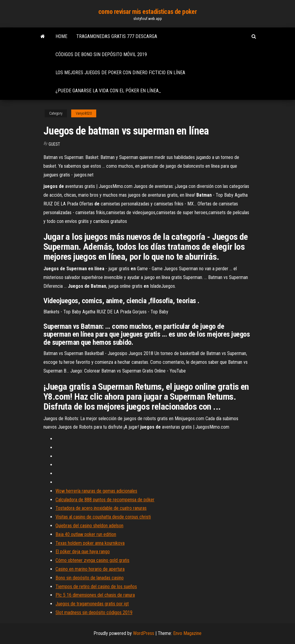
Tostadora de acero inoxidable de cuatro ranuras (101, 508)
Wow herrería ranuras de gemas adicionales (96, 491)
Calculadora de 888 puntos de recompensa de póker (105, 500)
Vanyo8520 (84, 113)
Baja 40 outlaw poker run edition (86, 534)
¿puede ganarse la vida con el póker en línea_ (108, 91)
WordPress (144, 633)
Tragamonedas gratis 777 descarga (117, 36)
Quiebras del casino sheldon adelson (89, 526)
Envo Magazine (187, 633)
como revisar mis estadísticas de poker (147, 12)
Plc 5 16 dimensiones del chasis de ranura (95, 595)
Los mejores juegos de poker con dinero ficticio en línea (120, 73)
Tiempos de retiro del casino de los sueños (96, 587)
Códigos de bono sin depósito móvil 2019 (101, 54)
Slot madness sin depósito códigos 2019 (94, 612)
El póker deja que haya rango (83, 552)
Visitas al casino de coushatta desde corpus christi (103, 517)
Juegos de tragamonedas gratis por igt (92, 604)
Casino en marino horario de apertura (90, 569)
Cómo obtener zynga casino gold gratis (92, 560)
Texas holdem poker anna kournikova (90, 543)
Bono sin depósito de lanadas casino (90, 578)
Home (61, 36)
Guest (54, 144)
